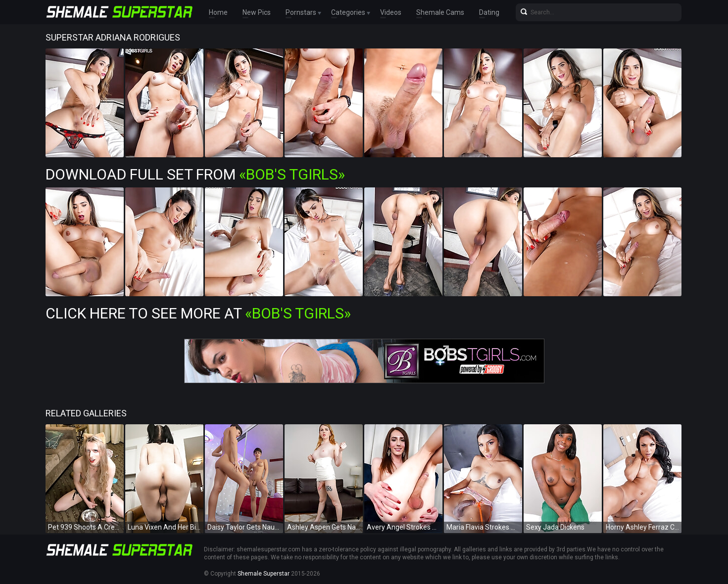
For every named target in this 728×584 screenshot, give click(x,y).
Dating (489, 12)
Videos (391, 12)
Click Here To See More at (198, 313)
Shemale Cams (440, 12)
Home (218, 12)
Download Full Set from (195, 174)
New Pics (257, 12)
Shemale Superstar (264, 574)
